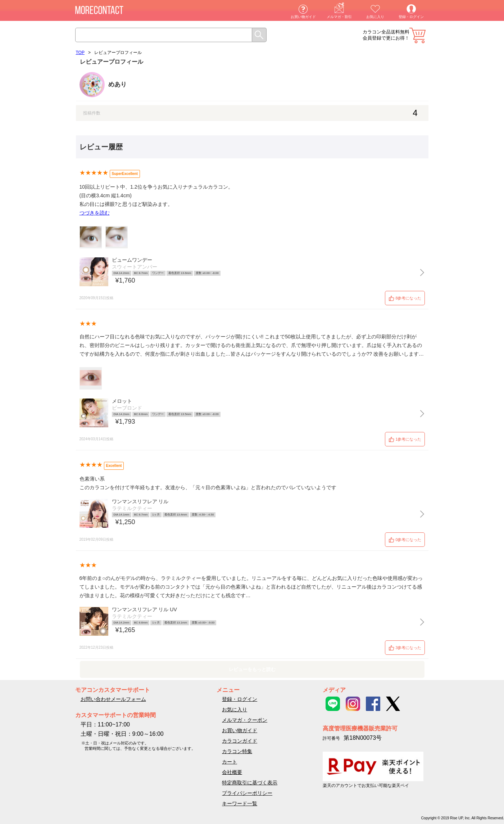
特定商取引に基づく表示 (250, 783)
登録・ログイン (411, 17)
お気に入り (375, 17)
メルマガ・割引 (339, 17)
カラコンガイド (240, 741)
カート (417, 35)
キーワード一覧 (240, 803)
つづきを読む (95, 213)
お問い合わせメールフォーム (113, 699)
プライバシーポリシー (247, 793)
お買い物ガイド (303, 17)
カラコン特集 (237, 751)
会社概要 (232, 772)
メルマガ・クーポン (245, 720)
